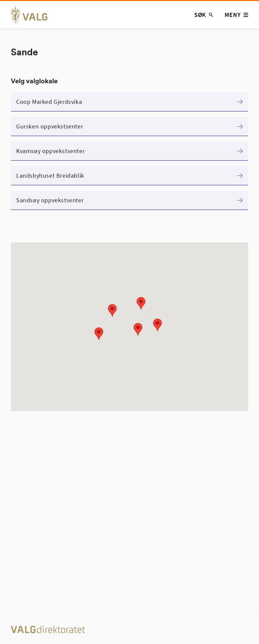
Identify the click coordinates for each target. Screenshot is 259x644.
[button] (141, 303)
